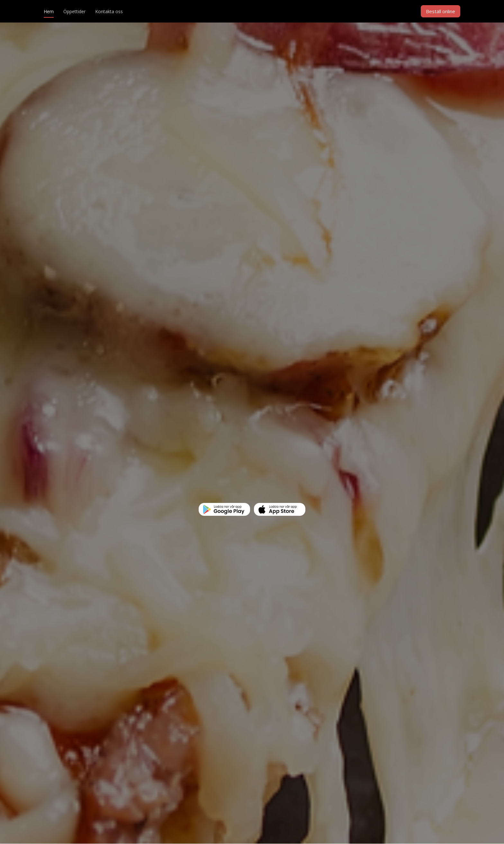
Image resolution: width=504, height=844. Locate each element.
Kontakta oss (109, 11)
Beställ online (441, 11)
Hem (49, 11)
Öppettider (74, 11)
